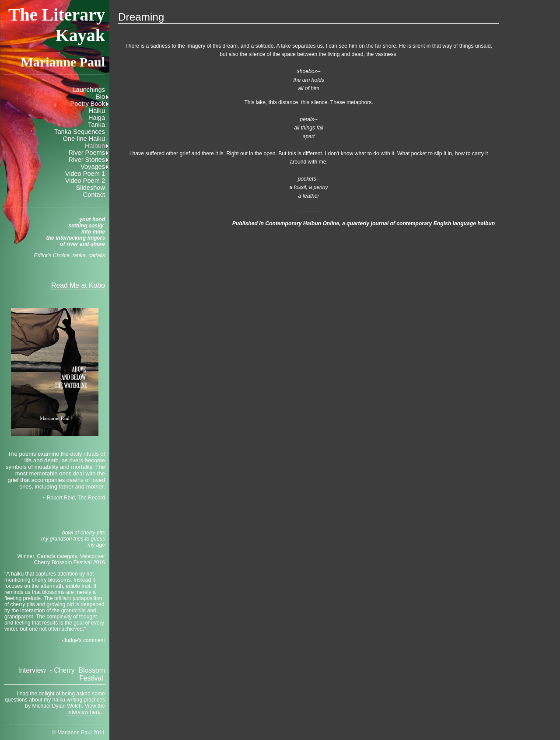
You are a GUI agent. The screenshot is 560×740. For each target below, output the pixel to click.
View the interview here (86, 709)
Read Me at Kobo (78, 285)
